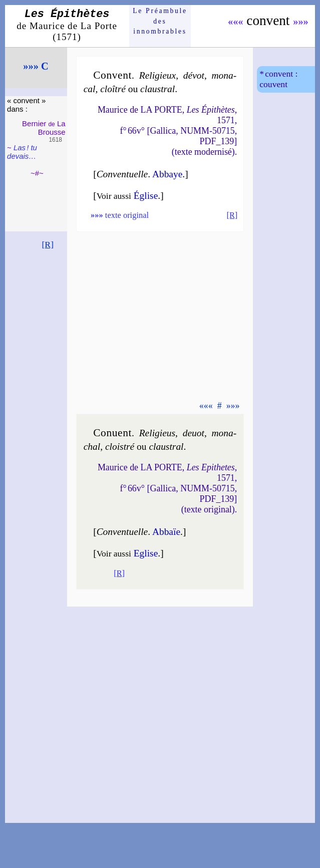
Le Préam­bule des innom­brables (160, 21)
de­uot (194, 433)
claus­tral (157, 89)
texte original (120, 215)
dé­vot (194, 75)
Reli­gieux (157, 75)
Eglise (146, 553)
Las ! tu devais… (22, 152)
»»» (301, 22)
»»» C (36, 66)
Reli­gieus (157, 433)
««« (236, 22)
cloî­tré (113, 89)
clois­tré (120, 447)
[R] (48, 244)
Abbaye (167, 174)
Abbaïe (166, 532)
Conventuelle (122, 174)
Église (146, 196)
